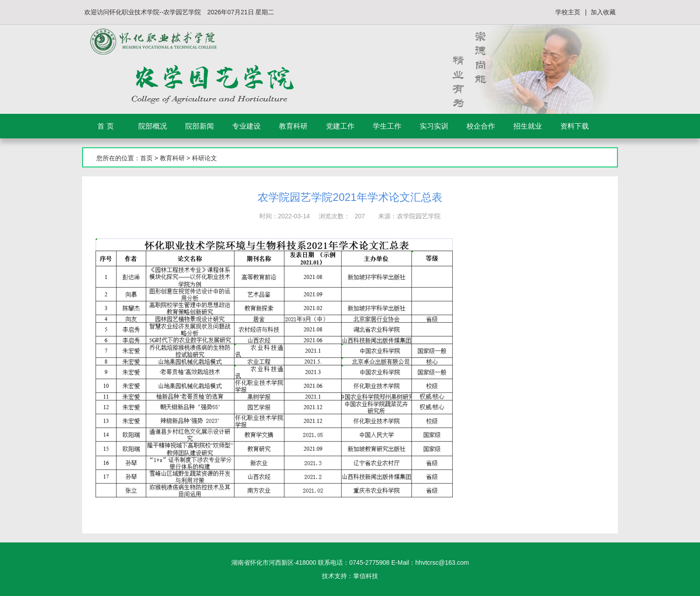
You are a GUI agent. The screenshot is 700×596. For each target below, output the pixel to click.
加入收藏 (603, 12)
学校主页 (568, 12)
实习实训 (434, 126)
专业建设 (246, 126)
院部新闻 (200, 126)
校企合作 (481, 126)
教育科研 (293, 126)
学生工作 (387, 126)
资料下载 (575, 126)
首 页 (105, 126)
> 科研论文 (201, 158)
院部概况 (153, 126)
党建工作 (340, 126)
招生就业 (528, 126)
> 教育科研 (169, 158)
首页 (146, 158)
